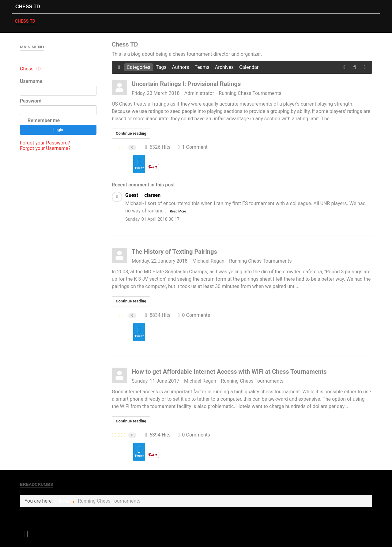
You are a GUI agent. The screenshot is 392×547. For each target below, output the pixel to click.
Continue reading (131, 133)
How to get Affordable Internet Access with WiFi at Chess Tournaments (229, 372)
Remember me (44, 121)
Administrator (199, 93)
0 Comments (194, 315)
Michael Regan (208, 261)
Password (31, 101)
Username (31, 81)
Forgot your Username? (45, 148)
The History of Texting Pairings (174, 252)
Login (58, 130)
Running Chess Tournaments (250, 93)
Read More (178, 211)
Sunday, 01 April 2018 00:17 (152, 219)
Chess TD (28, 7)
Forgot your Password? (45, 143)
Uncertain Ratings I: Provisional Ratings (186, 84)
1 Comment (193, 147)
